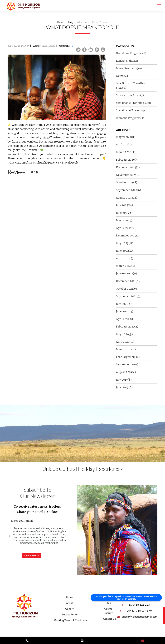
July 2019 (124, 380)
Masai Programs (129, 68)
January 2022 (126, 273)
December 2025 (128, 167)
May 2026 (125, 137)
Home (61, 22)
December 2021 (128, 281)
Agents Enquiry (108, 611)
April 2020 (125, 342)
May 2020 (124, 334)
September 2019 (128, 364)
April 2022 (125, 258)
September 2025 (129, 190)
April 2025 (125, 228)
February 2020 (128, 357)
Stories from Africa (130, 95)
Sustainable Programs (133, 103)
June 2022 (124, 251)
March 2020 (126, 349)
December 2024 (128, 235)
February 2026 (127, 160)
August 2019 (126, 372)
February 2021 (127, 327)
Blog (70, 22)
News (122, 76)
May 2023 (125, 243)
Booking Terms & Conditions (71, 620)
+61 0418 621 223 (138, 605)
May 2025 (124, 220)
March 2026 (126, 152)
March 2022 (126, 266)
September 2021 (128, 296)
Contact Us (109, 619)
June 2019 (124, 387)
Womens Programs (130, 118)
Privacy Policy (70, 615)
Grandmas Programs (131, 53)
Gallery (70, 609)
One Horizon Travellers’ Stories (131, 86)
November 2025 (128, 175)
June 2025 (124, 213)
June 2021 (125, 311)
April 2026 (125, 144)
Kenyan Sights (127, 61)
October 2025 (127, 182)
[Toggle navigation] (158, 5)
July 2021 (124, 304)
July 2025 (124, 205)
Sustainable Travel (130, 110)
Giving (70, 603)
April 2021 (124, 319)
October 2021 (126, 289)
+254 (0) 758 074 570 (138, 611)
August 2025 (127, 198)
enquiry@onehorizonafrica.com (140, 617)
